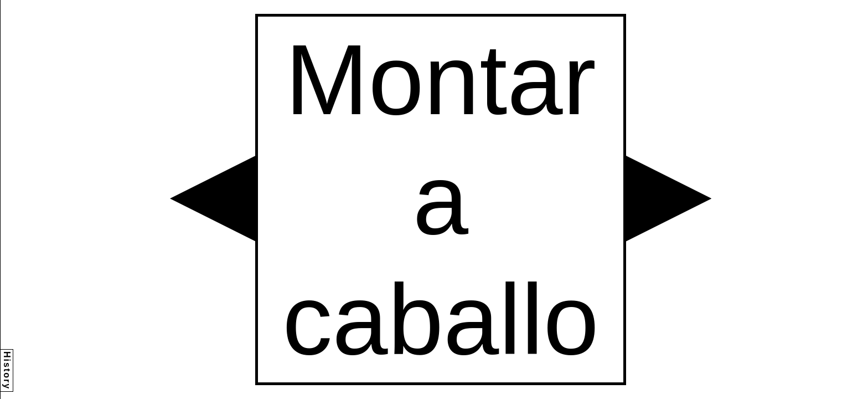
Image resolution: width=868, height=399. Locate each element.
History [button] (7, 370)
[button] (213, 198)
